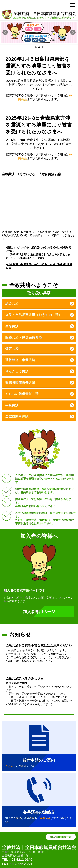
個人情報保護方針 (61, 837)
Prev (5, 32)
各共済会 (45, 818)
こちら (9, 766)
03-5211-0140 (22, 860)
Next (73, 32)
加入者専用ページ (39, 612)
